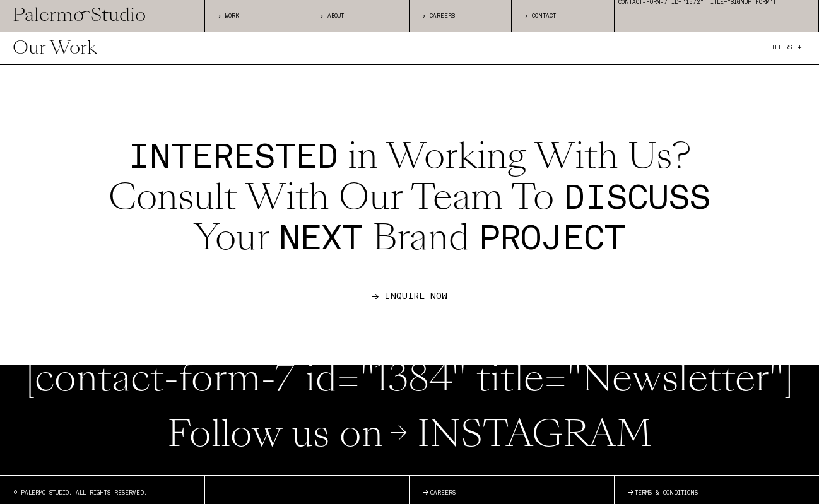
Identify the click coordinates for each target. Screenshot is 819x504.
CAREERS (438, 16)
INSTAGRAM (520, 437)
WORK (228, 16)
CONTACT (540, 16)
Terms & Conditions (663, 494)
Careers (439, 494)
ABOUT (332, 16)
